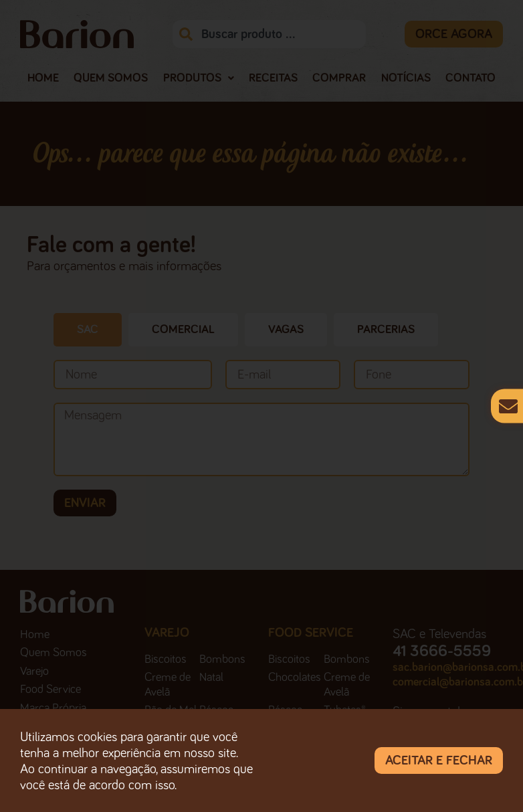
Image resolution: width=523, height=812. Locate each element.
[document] (261, 406)
